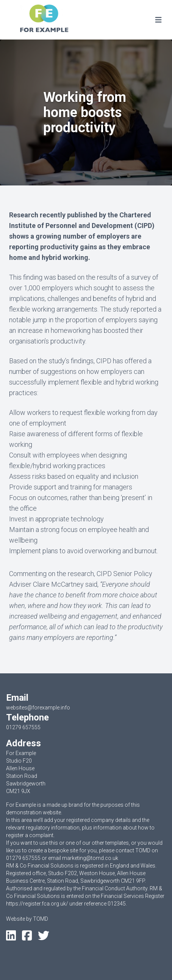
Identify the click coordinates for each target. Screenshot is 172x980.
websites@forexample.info (38, 708)
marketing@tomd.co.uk (90, 858)
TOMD (41, 919)
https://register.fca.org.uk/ (37, 904)
